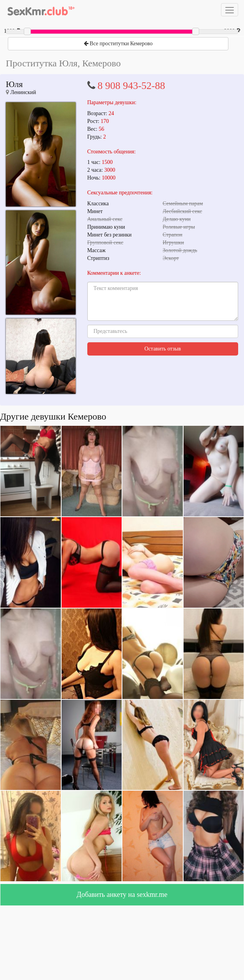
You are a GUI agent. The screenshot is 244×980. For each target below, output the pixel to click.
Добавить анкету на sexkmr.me (122, 895)
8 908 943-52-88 (131, 86)
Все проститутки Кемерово (118, 44)
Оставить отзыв (163, 349)
